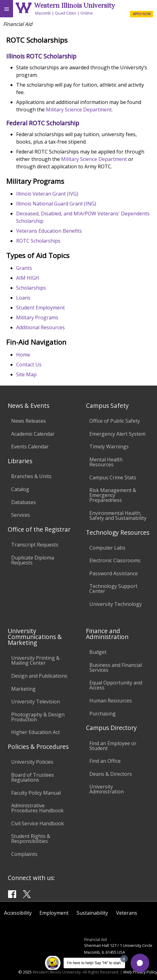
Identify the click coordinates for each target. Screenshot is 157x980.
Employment (54, 913)
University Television (36, 702)
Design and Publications (39, 676)
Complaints (24, 854)
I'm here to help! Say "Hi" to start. (94, 963)
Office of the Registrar (39, 529)
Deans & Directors (111, 774)
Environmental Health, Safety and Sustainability (118, 516)
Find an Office (105, 761)
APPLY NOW (142, 14)
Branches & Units (31, 476)
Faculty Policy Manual (36, 793)
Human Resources (111, 701)
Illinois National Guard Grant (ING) (56, 204)
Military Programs (37, 317)
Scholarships (31, 288)
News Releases (29, 421)
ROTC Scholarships (38, 241)
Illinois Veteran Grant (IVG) (47, 194)
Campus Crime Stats (113, 477)
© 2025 (25, 972)
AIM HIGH (28, 278)
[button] (140, 963)
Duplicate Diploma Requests (33, 560)
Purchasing (103, 714)
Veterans (127, 913)
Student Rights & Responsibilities (31, 839)
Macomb (43, 13)
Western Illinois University (74, 5)
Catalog (20, 489)
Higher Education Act (36, 732)
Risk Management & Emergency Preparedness (113, 495)
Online (87, 13)
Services (21, 515)
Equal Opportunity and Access (116, 685)
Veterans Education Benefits (49, 231)
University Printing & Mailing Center (35, 660)
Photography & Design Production (38, 717)
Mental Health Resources (106, 462)
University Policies (32, 762)
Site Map (26, 374)
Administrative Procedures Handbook (37, 808)
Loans (23, 298)
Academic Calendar (33, 434)
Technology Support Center (113, 589)
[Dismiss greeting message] (124, 959)
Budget (98, 652)
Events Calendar (30, 447)
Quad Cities (66, 13)
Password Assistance (114, 573)
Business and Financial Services (116, 667)
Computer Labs (107, 548)
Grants (24, 268)
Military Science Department (78, 110)
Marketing (23, 689)
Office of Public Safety (115, 421)
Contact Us (29, 365)
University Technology (116, 604)
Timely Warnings (109, 447)
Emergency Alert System (117, 434)
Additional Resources (40, 327)
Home (23, 355)
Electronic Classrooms (115, 560)
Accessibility (18, 913)
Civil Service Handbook (38, 823)
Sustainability (92, 913)
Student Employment (40, 308)
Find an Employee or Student (113, 746)
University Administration (107, 789)
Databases (24, 502)
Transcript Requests (35, 545)
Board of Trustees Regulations (33, 777)
